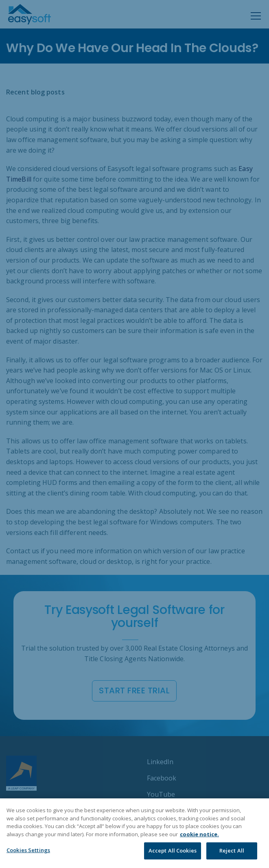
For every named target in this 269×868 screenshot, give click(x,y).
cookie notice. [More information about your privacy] (199, 834)
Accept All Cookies (173, 850)
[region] (134, 833)
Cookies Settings (28, 850)
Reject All (232, 850)
